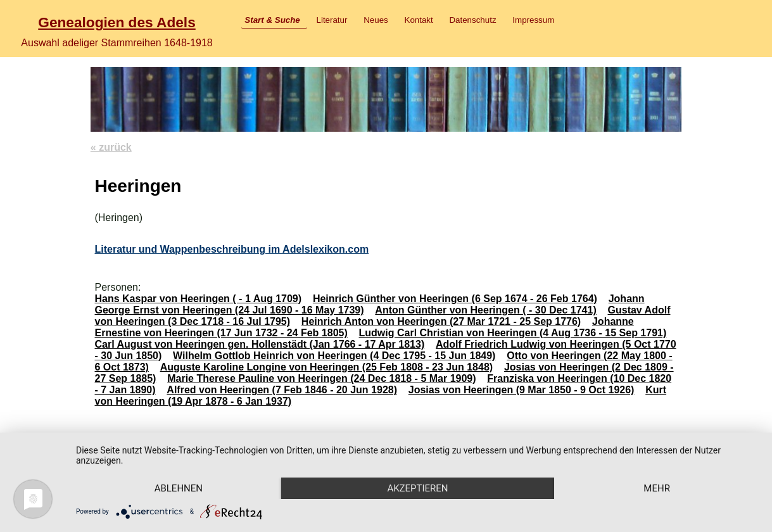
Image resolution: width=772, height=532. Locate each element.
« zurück (111, 147)
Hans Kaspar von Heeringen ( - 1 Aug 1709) (198, 299)
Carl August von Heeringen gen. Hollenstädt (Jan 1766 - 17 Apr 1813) (259, 344)
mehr (657, 488)
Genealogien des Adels (117, 22)
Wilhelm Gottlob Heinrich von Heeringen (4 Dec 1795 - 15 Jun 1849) (334, 356)
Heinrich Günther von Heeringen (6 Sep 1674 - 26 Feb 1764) (455, 299)
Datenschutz (472, 20)
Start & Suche (272, 20)
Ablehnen (179, 488)
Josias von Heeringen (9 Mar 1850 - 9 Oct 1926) (522, 390)
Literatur (332, 20)
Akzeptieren (417, 488)
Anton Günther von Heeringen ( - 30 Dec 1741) (485, 310)
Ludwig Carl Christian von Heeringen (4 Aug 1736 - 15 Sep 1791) (513, 333)
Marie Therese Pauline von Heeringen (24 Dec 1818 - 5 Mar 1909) (321, 378)
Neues (376, 20)
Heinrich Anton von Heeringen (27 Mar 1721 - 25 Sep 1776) (441, 321)
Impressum (533, 20)
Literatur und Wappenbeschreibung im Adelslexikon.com (231, 249)
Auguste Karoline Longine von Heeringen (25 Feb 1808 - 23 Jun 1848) (326, 367)
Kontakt (419, 20)
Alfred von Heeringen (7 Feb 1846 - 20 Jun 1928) (282, 390)
